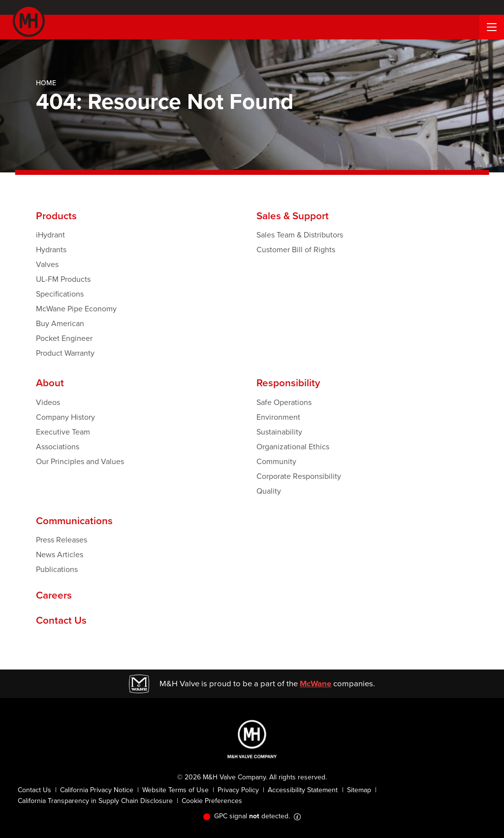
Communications (74, 521)
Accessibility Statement (303, 790)
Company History (65, 417)
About (50, 383)
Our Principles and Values (80, 461)
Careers (54, 595)
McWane (315, 684)
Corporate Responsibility (299, 476)
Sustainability (279, 432)
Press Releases (62, 540)
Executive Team (63, 432)
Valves (47, 264)
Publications (57, 569)
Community (276, 461)
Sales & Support (293, 216)
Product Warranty (65, 353)
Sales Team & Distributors (300, 235)
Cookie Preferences (212, 801)
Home (46, 83)
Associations (58, 447)
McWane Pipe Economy (76, 309)
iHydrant (50, 235)
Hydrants (51, 250)
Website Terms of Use (175, 790)
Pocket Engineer (64, 338)
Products (56, 216)
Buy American (60, 323)
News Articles (60, 554)
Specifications (60, 294)
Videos (48, 402)
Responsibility (288, 383)
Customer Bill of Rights (296, 250)
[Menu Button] (492, 27)
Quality (269, 491)
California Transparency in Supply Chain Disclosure (95, 801)
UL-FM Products (63, 279)
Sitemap (359, 790)
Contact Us (61, 620)
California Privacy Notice (97, 790)
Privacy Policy (238, 790)
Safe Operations (284, 402)
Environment (278, 417)
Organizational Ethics (293, 447)
